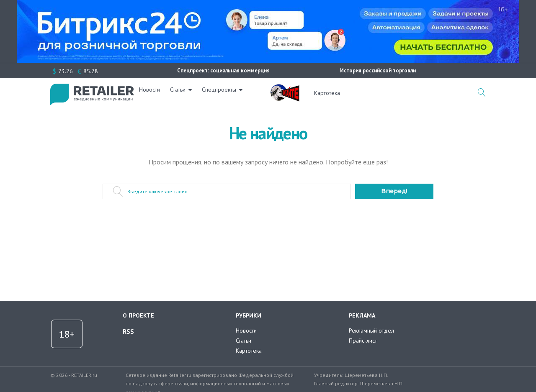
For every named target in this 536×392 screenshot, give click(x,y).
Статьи (183, 93)
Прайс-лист (363, 341)
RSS (128, 331)
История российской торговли (378, 70)
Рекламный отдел (371, 331)
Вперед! (394, 191)
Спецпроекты (224, 93)
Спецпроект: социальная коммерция (223, 70)
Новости (155, 93)
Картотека (327, 93)
